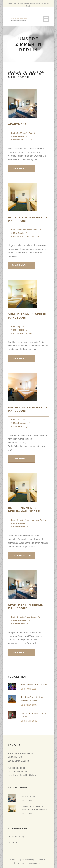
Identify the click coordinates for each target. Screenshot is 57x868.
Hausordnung (18, 836)
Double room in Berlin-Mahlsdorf (35, 808)
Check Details (21, 168)
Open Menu (46, 19)
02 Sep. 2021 (31, 705)
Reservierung (28, 860)
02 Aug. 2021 (31, 721)
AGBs (15, 843)
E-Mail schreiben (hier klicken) (22, 775)
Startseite (14, 860)
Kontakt (42, 860)
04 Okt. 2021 (30, 689)
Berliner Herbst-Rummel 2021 (34, 685)
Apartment (17, 124)
